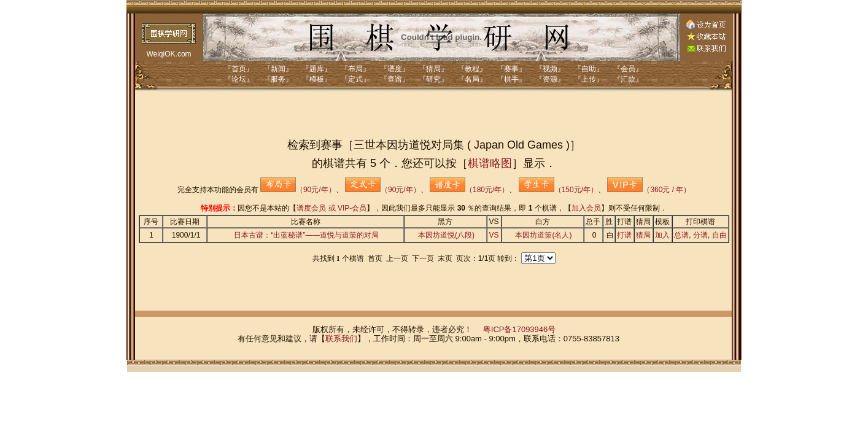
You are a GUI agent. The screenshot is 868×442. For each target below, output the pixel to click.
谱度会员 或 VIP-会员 (331, 208)
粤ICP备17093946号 (520, 329)
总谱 (681, 235)
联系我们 (341, 339)
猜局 (643, 235)
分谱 (700, 235)
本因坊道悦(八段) (446, 235)
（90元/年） (298, 190)
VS (494, 235)
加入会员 (586, 208)
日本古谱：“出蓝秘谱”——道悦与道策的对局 (306, 235)
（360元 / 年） (649, 190)
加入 (662, 235)
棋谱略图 (490, 163)
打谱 (624, 235)
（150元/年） (558, 190)
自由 (719, 235)
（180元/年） (469, 190)
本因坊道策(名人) (543, 235)
